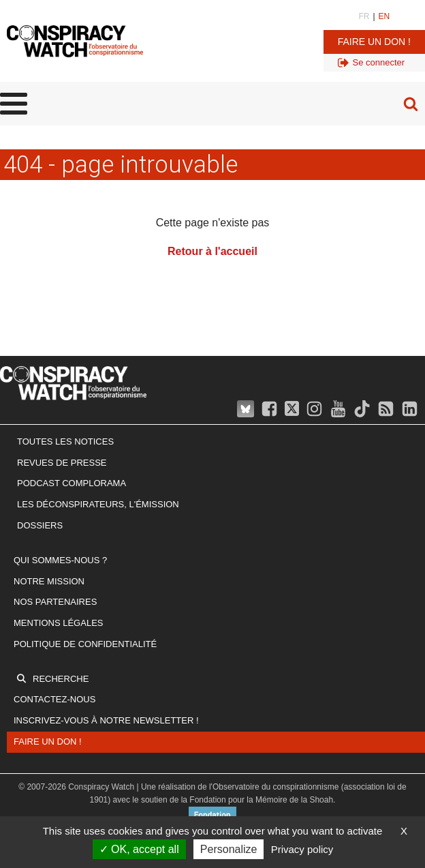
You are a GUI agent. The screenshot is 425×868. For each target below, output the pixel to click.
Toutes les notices (65, 442)
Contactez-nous (54, 699)
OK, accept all (139, 849)
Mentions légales (58, 623)
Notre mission (49, 581)
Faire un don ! (374, 42)
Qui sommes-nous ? (60, 560)
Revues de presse (62, 463)
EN (384, 16)
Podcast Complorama (72, 483)
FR (364, 16)
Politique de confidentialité (85, 644)
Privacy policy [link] (302, 849)
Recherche (61, 679)
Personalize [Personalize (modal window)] (229, 849)
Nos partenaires (55, 602)
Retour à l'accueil (212, 251)
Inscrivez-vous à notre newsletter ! (106, 720)
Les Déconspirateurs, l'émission (98, 504)
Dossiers (40, 525)
